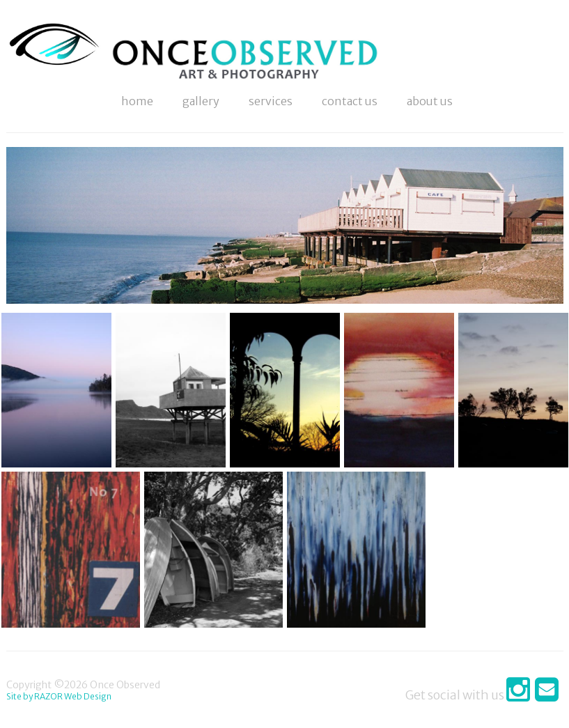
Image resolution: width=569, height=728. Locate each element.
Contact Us (350, 101)
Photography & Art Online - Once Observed (56, 66)
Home (137, 101)
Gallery (201, 101)
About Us (430, 101)
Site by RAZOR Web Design (59, 696)
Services (271, 101)
